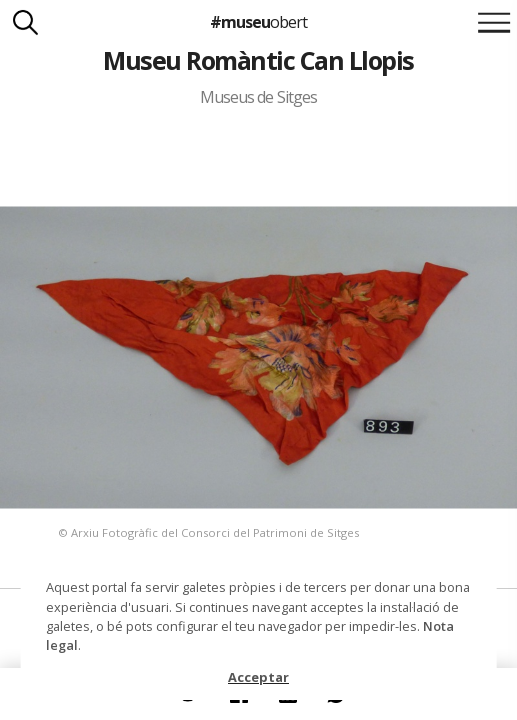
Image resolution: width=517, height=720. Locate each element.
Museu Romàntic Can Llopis (258, 60)
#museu (258, 22)
